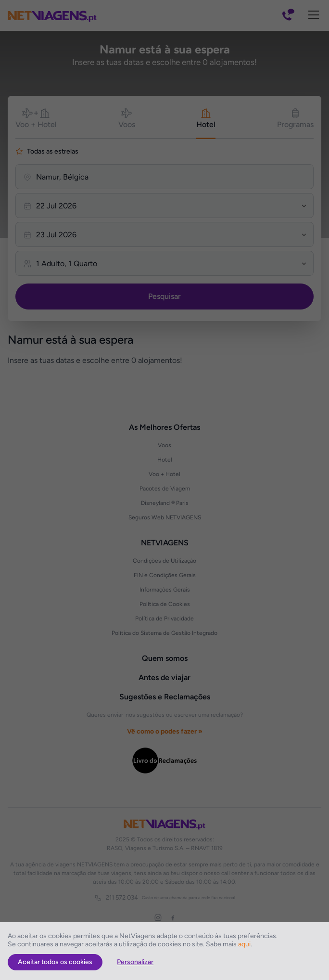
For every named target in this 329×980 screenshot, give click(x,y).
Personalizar (135, 962)
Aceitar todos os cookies (55, 962)
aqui (244, 944)
